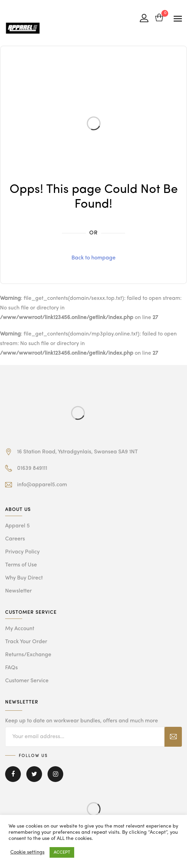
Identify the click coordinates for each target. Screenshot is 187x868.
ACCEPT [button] (62, 852)
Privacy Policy (22, 552)
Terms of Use (21, 565)
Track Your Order (26, 642)
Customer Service (27, 681)
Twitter (34, 774)
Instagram (55, 774)
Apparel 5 (17, 526)
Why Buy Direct (24, 578)
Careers (15, 539)
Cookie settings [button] (27, 852)
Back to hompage (93, 258)
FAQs (11, 668)
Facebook (13, 774)
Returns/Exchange (28, 655)
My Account (20, 629)
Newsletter (18, 591)
